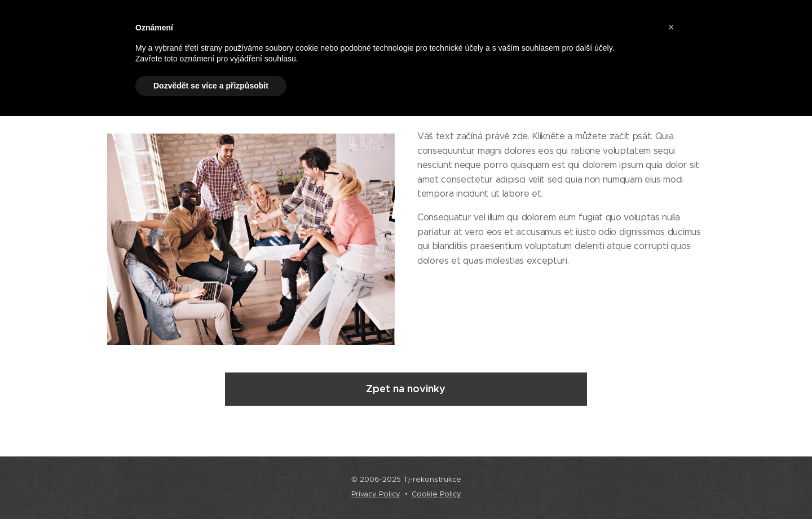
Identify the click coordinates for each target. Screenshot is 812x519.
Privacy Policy (376, 494)
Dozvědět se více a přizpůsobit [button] (211, 86)
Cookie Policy (436, 494)
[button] (671, 27)
